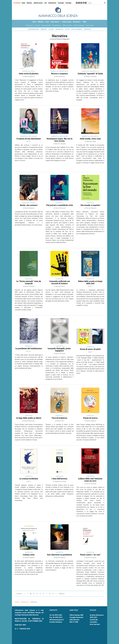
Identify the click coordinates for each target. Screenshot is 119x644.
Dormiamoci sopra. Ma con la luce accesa (59, 140)
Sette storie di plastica (29, 74)
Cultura (51, 29)
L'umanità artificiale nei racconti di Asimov (59, 282)
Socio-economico (77, 29)
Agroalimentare (34, 29)
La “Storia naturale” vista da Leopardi (29, 282)
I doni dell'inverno (59, 479)
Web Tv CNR (74, 622)
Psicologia (68, 3)
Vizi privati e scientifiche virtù (59, 205)
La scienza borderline (29, 479)
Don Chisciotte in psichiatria (59, 555)
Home (34, 22)
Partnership (56, 26)
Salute (23, 3)
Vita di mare (90, 25)
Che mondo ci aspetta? (90, 205)
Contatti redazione (56, 622)
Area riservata (95, 624)
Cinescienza (29, 25)
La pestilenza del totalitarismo (29, 348)
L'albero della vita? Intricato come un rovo (90, 480)
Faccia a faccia (67, 22)
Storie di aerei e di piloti (90, 349)
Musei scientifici (46, 25)
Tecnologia (61, 3)
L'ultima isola (29, 555)
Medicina (29, 3)
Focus (47, 22)
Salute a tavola (67, 25)
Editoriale (41, 22)
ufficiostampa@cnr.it (57, 620)
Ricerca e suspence (59, 74)
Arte (46, 3)
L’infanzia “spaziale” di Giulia (90, 74)
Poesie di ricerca (90, 418)
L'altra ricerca (55, 22)
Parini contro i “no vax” (90, 555)
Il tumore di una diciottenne (29, 139)
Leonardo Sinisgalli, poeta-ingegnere (59, 349)
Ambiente (44, 29)
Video (85, 22)
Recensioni (77, 22)
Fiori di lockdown (59, 418)
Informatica (59, 29)
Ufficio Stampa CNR (76, 615)
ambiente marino (38, 3)
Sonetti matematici (79, 25)
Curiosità (37, 25)
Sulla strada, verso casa (90, 139)
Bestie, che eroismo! (29, 205)
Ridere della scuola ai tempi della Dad (90, 282)
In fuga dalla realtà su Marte (29, 418)
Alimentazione (52, 3)
